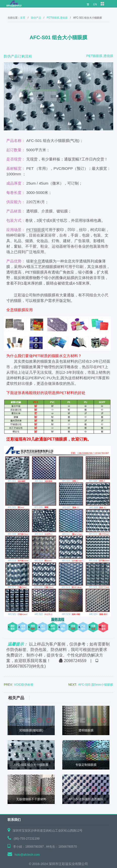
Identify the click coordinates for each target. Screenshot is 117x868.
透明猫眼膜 (86, 730)
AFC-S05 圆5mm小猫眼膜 (96, 685)
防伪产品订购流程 (18, 56)
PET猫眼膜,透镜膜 (57, 18)
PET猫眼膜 (36, 230)
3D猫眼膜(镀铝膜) (31, 730)
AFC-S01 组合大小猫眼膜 (31, 765)
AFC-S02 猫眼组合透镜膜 (86, 799)
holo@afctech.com (27, 855)
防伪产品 (36, 18)
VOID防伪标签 (24, 685)
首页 (23, 18)
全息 (38, 261)
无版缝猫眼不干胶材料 (31, 799)
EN (95, 4)
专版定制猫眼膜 (86, 765)
